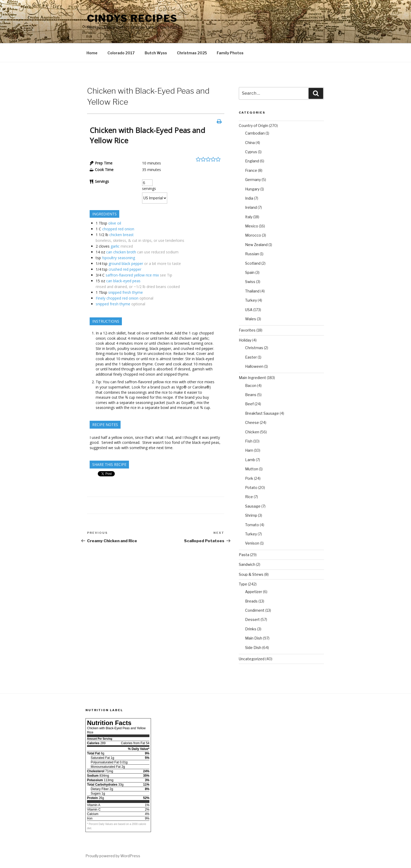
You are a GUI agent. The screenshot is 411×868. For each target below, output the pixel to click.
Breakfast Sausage (262, 413)
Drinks (251, 629)
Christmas (254, 348)
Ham (249, 450)
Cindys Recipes (132, 18)
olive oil (115, 223)
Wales (251, 319)
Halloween (254, 366)
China (250, 143)
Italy (249, 217)
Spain (250, 272)
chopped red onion (118, 229)
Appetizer (254, 592)
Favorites (247, 330)
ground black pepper (126, 263)
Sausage (253, 506)
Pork (249, 478)
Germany (253, 180)
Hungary (252, 189)
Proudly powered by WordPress (113, 856)
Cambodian (255, 133)
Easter (251, 357)
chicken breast (121, 235)
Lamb (250, 460)
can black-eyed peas (123, 281)
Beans (251, 395)
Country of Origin (253, 126)
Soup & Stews (251, 574)
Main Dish (254, 638)
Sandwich (247, 564)
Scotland (253, 263)
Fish (249, 441)
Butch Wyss (156, 53)
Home (92, 53)
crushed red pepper (125, 269)
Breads (251, 601)
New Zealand (256, 245)
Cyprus (251, 152)
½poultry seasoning (118, 258)
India (249, 198)
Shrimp (251, 515)
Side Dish (253, 648)
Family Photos (230, 53)
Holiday (245, 340)
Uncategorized (252, 659)
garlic (115, 246)
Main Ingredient (252, 378)
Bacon (251, 385)
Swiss (250, 282)
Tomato (252, 525)
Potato (251, 488)
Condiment (255, 610)
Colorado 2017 (121, 53)
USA (249, 310)
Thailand (252, 291)
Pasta (244, 555)
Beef (249, 404)
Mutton (252, 469)
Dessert (252, 619)
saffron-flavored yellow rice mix (132, 275)
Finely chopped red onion (117, 298)
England (252, 161)
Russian (252, 254)
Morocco (253, 235)
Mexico (252, 226)
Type (243, 584)
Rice (249, 497)
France (251, 170)
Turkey (251, 300)
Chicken (252, 432)
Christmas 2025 (192, 53)
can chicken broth (121, 252)
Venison (252, 543)
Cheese (252, 422)
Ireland (251, 207)
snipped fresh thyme (126, 292)
